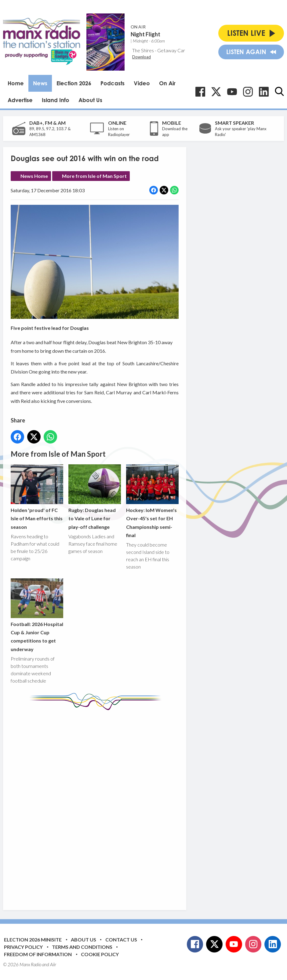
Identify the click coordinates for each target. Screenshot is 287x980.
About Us (90, 100)
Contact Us (121, 939)
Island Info (56, 100)
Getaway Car (171, 50)
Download (142, 57)
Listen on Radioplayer (119, 132)
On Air (167, 83)
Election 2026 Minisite (33, 939)
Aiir (53, 964)
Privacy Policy (23, 947)
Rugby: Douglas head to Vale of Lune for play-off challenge (95, 497)
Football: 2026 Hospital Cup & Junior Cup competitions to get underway (37, 615)
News (40, 83)
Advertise (20, 100)
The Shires (143, 50)
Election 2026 (74, 83)
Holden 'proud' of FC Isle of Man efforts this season (37, 497)
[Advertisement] (125, 805)
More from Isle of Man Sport (94, 176)
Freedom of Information (38, 954)
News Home (34, 176)
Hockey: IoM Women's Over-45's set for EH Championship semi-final (152, 501)
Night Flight (145, 34)
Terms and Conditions (82, 947)
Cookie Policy (100, 954)
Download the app (175, 132)
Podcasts (113, 83)
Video (142, 83)
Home (16, 83)
